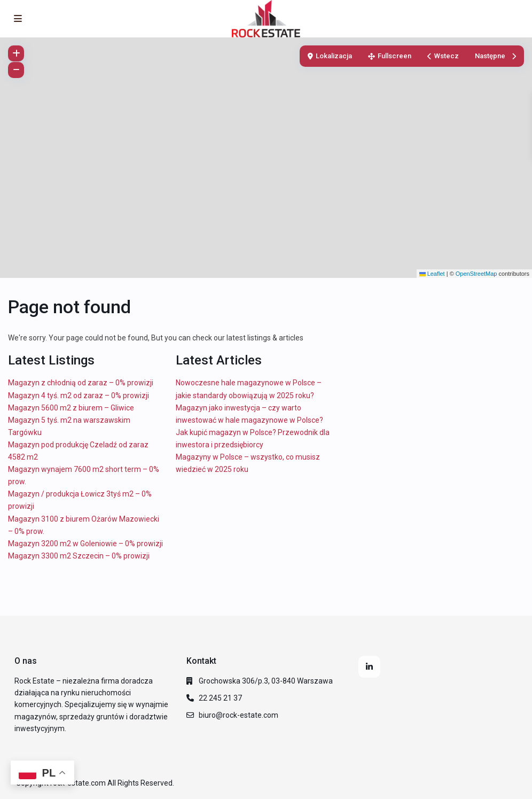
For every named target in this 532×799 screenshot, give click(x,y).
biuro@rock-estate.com (238, 715)
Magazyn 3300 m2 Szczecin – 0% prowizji (79, 556)
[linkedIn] (369, 667)
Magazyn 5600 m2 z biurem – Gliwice (71, 408)
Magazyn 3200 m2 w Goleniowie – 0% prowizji (85, 544)
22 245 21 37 (220, 698)
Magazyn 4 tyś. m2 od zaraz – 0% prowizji (79, 395)
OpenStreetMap (476, 274)
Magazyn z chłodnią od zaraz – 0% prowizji (81, 383)
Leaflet (432, 274)
